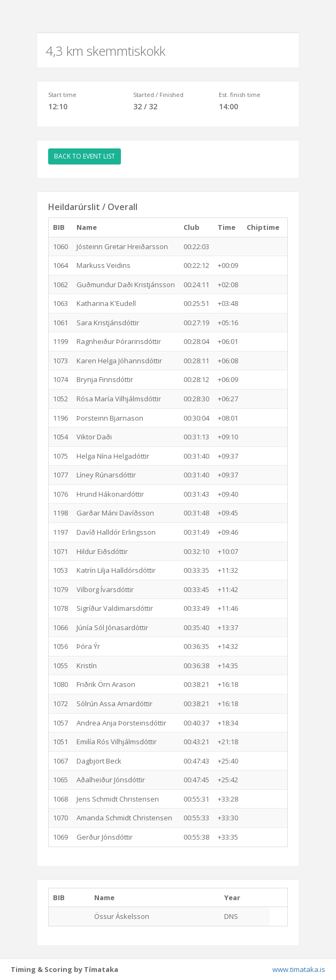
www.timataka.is (299, 969)
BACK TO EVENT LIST (85, 156)
